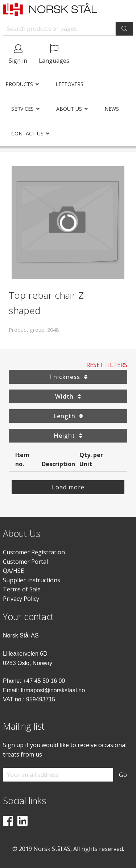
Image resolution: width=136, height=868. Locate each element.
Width (68, 396)
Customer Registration (34, 552)
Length (68, 416)
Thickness (68, 377)
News (112, 109)
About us (69, 109)
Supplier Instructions (32, 580)
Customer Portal (25, 562)
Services (22, 109)
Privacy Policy (21, 599)
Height (68, 436)
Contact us (27, 133)
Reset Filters (107, 365)
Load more (68, 487)
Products (19, 84)
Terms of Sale (22, 589)
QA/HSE (13, 571)
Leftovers (69, 84)
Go (123, 775)
